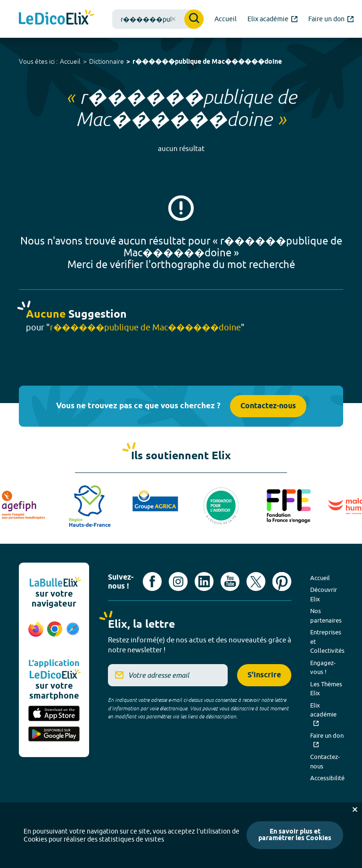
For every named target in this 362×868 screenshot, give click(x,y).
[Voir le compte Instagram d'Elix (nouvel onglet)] (178, 581)
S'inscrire (264, 675)
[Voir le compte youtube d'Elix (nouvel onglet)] (230, 581)
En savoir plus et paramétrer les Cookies (295, 835)
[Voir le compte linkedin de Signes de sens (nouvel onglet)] (204, 581)
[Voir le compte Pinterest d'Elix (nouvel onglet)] (282, 581)
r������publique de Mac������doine (207, 62)
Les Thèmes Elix (326, 689)
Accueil (70, 61)
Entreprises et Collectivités (327, 641)
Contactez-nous (268, 406)
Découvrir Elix (324, 594)
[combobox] (158, 19)
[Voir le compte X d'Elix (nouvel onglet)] (256, 581)
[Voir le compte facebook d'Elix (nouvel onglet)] (152, 581)
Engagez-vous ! (323, 667)
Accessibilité (327, 778)
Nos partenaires (326, 615)
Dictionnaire (107, 61)
